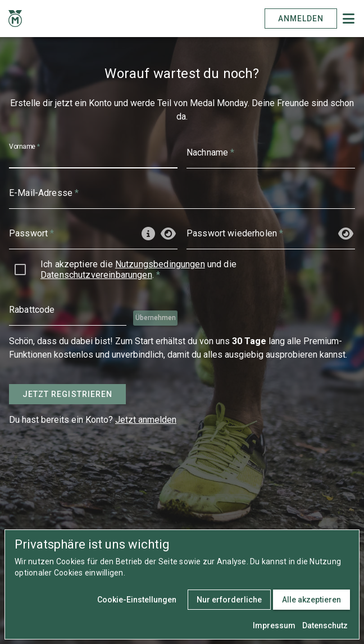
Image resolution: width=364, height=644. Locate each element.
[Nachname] (271, 153)
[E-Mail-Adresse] (182, 193)
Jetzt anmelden (146, 420)
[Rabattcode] (68, 310)
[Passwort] (70, 234)
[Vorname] (93, 153)
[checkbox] (20, 270)
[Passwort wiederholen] (258, 234)
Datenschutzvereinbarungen (96, 275)
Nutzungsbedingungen (160, 264)
